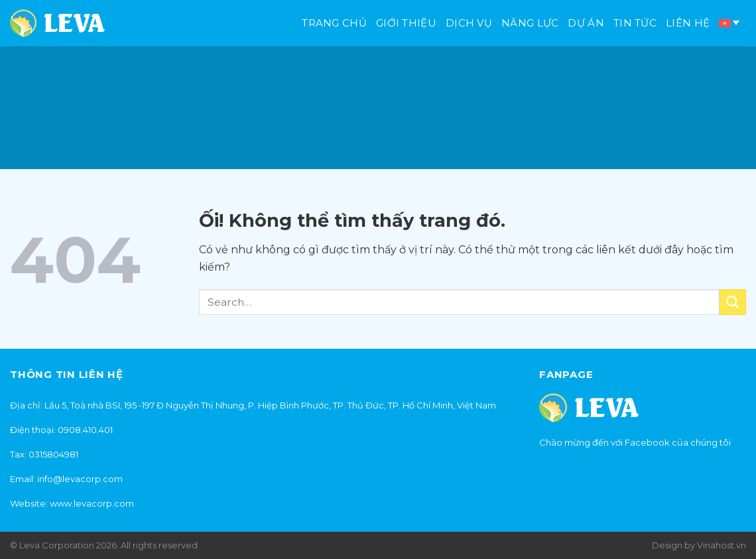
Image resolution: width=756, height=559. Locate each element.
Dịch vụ (469, 23)
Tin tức (635, 23)
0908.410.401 (85, 430)
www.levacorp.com (92, 503)
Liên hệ (688, 23)
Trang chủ (334, 23)
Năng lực (530, 23)
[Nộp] (733, 302)
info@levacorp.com (80, 479)
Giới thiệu (406, 23)
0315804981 (53, 454)
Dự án (586, 23)
